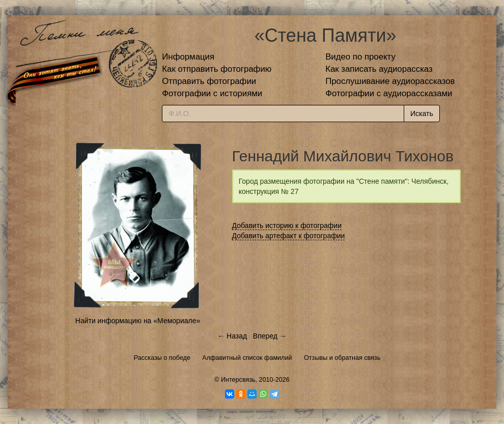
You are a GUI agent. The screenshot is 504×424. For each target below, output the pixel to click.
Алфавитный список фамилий (247, 358)
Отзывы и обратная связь (342, 358)
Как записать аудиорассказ (379, 69)
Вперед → (270, 336)
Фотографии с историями (212, 93)
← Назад (232, 336)
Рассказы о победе (162, 358)
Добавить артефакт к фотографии (289, 236)
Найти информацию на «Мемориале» (138, 321)
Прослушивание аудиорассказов (390, 81)
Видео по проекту (360, 57)
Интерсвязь (238, 380)
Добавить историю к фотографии (287, 225)
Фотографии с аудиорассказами (389, 93)
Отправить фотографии (209, 81)
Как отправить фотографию (217, 69)
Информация (188, 57)
